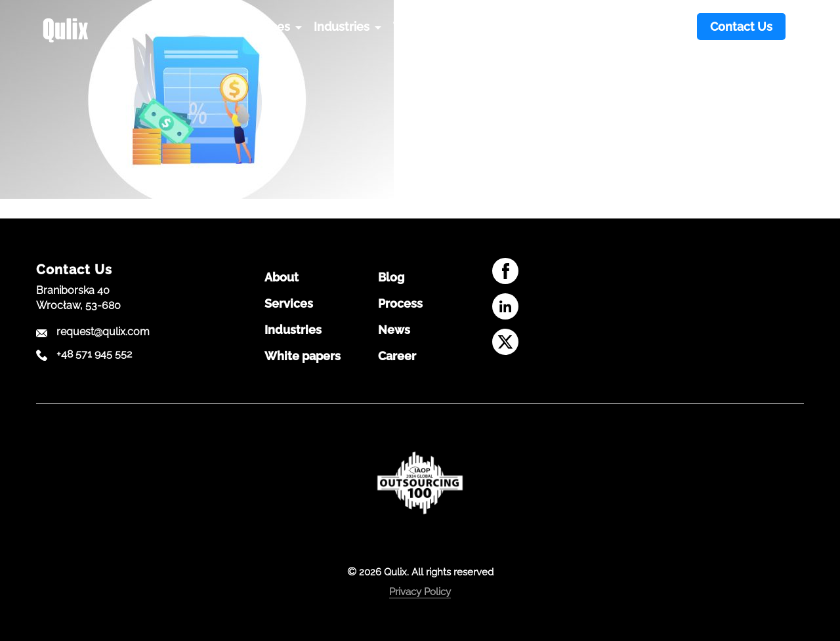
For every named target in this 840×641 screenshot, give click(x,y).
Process (400, 304)
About (282, 278)
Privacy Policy (420, 592)
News (394, 330)
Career (397, 356)
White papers (303, 356)
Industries (293, 330)
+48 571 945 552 (94, 354)
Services (289, 304)
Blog (391, 278)
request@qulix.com (103, 332)
